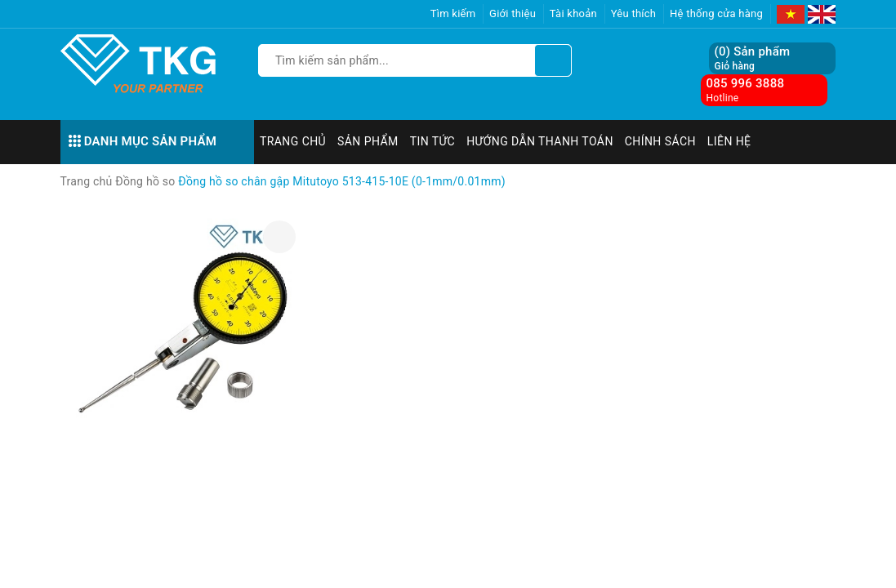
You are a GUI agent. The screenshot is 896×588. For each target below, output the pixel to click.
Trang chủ (293, 141)
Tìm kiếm (453, 13)
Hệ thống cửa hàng (716, 13)
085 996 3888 (745, 83)
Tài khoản (573, 13)
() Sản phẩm (752, 58)
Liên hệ (729, 141)
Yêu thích (634, 13)
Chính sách (660, 141)
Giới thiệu (513, 13)
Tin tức (433, 141)
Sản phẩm (368, 141)
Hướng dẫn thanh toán (540, 141)
